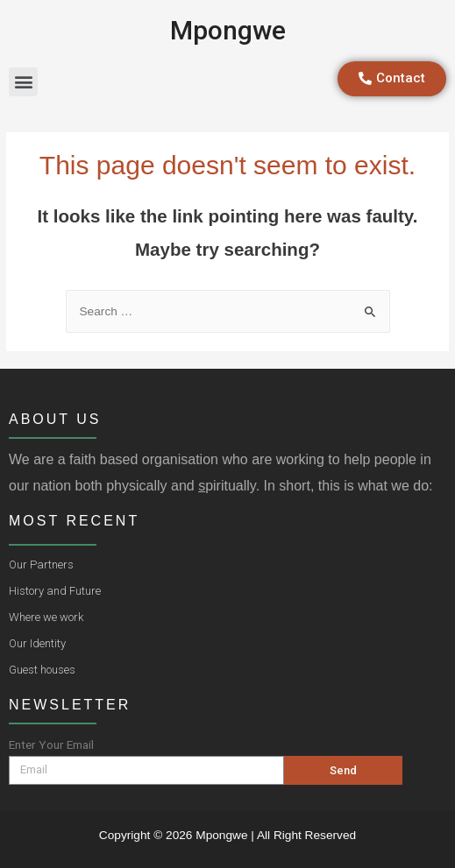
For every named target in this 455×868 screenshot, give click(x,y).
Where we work (46, 617)
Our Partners (41, 565)
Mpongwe (228, 30)
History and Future (55, 591)
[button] (23, 82)
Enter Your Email (51, 745)
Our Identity (37, 643)
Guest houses (42, 670)
